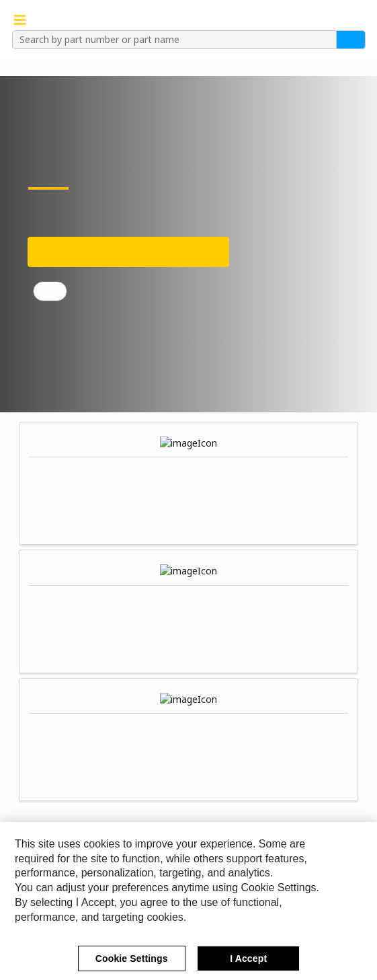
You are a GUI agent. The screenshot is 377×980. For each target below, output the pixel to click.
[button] (359, 20)
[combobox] (170, 40)
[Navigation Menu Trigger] (20, 20)
